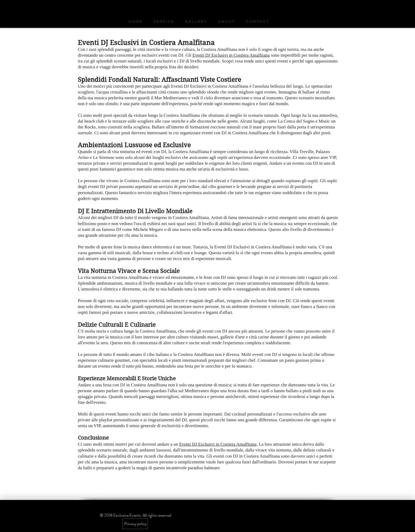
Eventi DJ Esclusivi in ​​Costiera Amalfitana (231, 55)
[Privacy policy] (135, 524)
